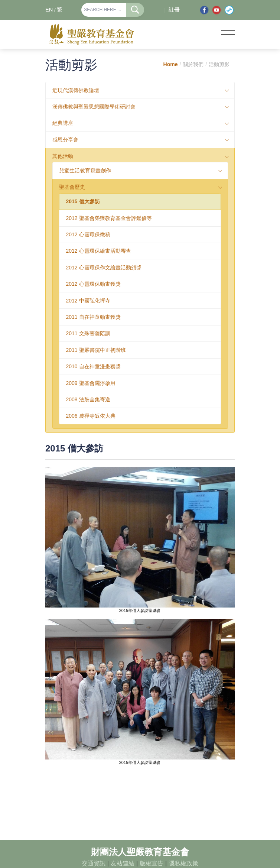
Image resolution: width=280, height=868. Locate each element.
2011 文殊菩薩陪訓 (88, 333)
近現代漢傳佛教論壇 (76, 90)
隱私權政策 (183, 863)
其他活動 (63, 156)
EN (49, 10)
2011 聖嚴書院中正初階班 (96, 350)
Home (171, 64)
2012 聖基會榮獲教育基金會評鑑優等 (109, 218)
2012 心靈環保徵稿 (88, 234)
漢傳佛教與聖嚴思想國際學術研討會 (94, 107)
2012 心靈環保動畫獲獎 (93, 284)
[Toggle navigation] (228, 34)
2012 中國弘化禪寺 (88, 301)
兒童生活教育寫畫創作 (85, 171)
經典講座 (63, 123)
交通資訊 (94, 863)
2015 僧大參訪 (83, 201)
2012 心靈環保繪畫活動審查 (99, 251)
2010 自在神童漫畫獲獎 (93, 366)
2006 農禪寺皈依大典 (91, 416)
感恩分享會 (65, 140)
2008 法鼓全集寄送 (88, 399)
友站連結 (123, 863)
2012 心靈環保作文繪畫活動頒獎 (104, 268)
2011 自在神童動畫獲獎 (93, 317)
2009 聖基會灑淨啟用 (91, 383)
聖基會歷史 (72, 187)
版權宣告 (152, 863)
